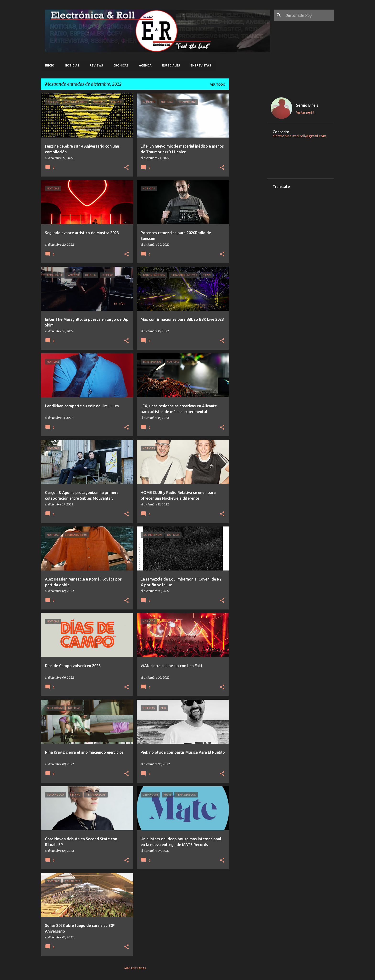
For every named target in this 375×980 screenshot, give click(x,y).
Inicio (50, 65)
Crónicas (121, 65)
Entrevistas (201, 65)
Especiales (171, 65)
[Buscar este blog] (309, 15)
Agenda (145, 65)
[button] (127, 168)
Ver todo (218, 85)
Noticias (72, 65)
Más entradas (135, 968)
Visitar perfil (305, 112)
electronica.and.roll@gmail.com (299, 136)
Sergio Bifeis (307, 105)
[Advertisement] (248, 165)
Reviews (96, 65)
